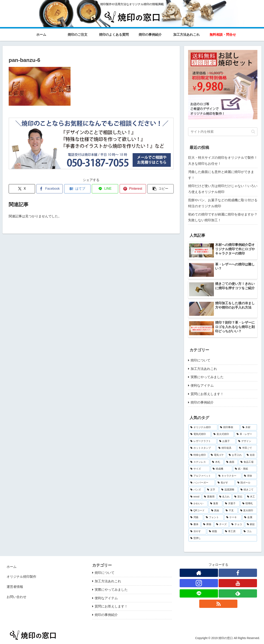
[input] (223, 132)
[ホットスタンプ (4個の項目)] (202, 448)
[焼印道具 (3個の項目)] (226, 448)
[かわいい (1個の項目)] (198, 504)
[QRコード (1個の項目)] (199, 511)
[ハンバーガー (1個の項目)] (202, 483)
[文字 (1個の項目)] (212, 490)
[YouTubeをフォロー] (238, 583)
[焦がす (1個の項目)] (225, 483)
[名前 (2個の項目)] (251, 455)
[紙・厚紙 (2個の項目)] (245, 469)
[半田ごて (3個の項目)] (247, 448)
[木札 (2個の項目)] (217, 462)
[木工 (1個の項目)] (251, 497)
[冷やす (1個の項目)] (197, 532)
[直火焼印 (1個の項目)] (248, 511)
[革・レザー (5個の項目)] (246, 434)
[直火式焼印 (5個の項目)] (223, 434)
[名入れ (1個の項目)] (225, 497)
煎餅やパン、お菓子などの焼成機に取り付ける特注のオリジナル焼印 (223, 203)
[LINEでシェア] (105, 189)
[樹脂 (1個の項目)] (215, 532)
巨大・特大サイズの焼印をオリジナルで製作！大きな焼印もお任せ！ (223, 161)
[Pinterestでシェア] (133, 189)
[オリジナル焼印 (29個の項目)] (203, 427)
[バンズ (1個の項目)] (196, 490)
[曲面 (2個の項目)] (231, 462)
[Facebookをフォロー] (238, 573)
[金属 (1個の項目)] (250, 517)
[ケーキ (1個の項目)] (233, 517)
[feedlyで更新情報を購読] (238, 593)
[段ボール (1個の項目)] (246, 483)
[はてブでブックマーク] (77, 189)
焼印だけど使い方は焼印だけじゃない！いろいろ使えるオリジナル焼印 (223, 189)
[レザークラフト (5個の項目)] (203, 441)
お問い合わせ (16, 597)
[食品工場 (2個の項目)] (248, 462)
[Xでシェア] (22, 189)
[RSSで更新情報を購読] (218, 604)
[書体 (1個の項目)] (194, 524)
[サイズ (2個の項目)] (199, 469)
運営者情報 (15, 587)
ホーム (12, 567)
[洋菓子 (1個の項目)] (231, 504)
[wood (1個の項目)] (195, 497)
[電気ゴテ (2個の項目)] (217, 455)
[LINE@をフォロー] (199, 593)
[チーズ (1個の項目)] (222, 524)
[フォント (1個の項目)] (214, 517)
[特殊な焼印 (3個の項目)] (198, 455)
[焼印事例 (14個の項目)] (229, 427)
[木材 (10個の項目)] (249, 427)
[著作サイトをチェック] (199, 573)
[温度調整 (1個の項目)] (229, 490)
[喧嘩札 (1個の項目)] (249, 504)
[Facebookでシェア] (49, 189)
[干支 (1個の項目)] (231, 511)
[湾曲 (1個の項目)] (196, 517)
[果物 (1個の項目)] (207, 524)
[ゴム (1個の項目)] (249, 532)
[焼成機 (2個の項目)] (222, 469)
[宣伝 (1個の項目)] (238, 497)
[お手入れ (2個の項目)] (235, 455)
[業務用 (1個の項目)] (209, 497)
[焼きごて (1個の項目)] (248, 490)
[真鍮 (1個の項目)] (216, 511)
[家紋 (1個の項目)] (251, 524)
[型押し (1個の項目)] (223, 538)
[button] (160, 189)
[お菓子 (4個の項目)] (226, 441)
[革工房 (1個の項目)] (232, 532)
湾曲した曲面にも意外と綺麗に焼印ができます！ (221, 175)
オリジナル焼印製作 (21, 577)
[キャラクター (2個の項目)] (229, 476)
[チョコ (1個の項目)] (237, 524)
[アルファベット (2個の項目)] (202, 476)
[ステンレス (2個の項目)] (199, 462)
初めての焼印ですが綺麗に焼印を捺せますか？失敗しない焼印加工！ (223, 217)
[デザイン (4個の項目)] (247, 441)
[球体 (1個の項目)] (250, 476)
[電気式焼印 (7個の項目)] (200, 434)
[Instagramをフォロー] (199, 583)
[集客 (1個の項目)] (215, 504)
